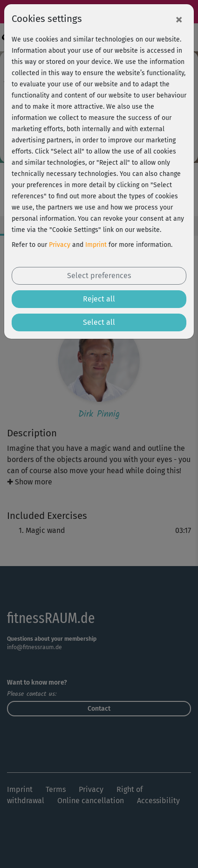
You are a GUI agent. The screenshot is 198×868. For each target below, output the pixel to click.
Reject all (99, 299)
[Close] (179, 19)
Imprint (96, 245)
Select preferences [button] (99, 276)
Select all (99, 322)
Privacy (60, 245)
